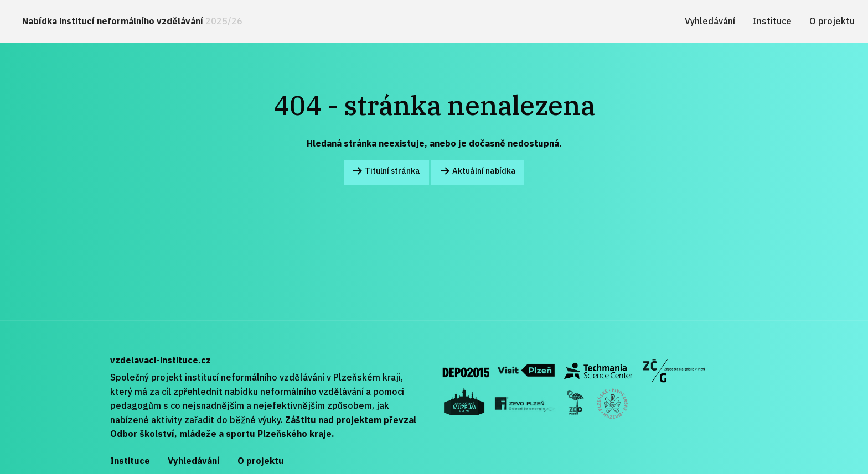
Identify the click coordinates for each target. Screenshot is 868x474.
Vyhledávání (710, 21)
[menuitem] (132, 21)
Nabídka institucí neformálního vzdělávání (132, 21)
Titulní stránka (386, 172)
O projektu (832, 21)
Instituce (772, 21)
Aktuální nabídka (478, 172)
